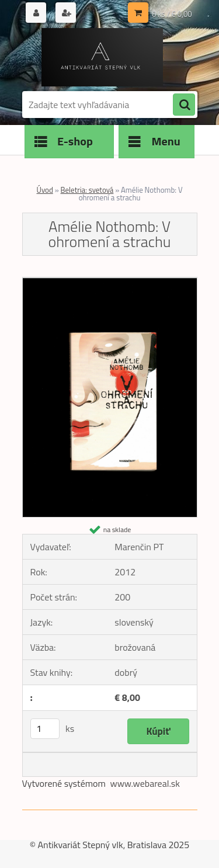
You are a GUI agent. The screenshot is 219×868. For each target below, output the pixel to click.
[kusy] (45, 729)
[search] (184, 105)
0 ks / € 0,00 (172, 14)
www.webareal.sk (145, 783)
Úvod (45, 190)
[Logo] (102, 57)
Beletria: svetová (87, 190)
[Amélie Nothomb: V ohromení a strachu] (110, 282)
